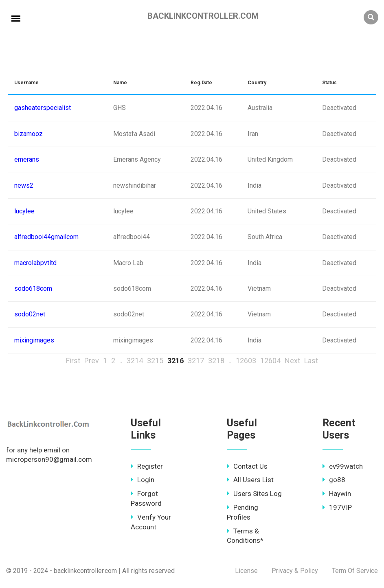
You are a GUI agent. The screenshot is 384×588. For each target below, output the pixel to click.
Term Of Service (355, 571)
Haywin (337, 494)
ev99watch (343, 466)
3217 (196, 361)
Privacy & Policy (295, 571)
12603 (246, 361)
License (246, 571)
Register (147, 466)
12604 (270, 361)
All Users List (250, 480)
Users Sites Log (254, 494)
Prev (92, 361)
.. (121, 361)
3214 (135, 361)
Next (292, 361)
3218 (216, 361)
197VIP (337, 507)
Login (143, 480)
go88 (334, 480)
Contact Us (247, 466)
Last (311, 361)
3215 (155, 361)
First (73, 361)
